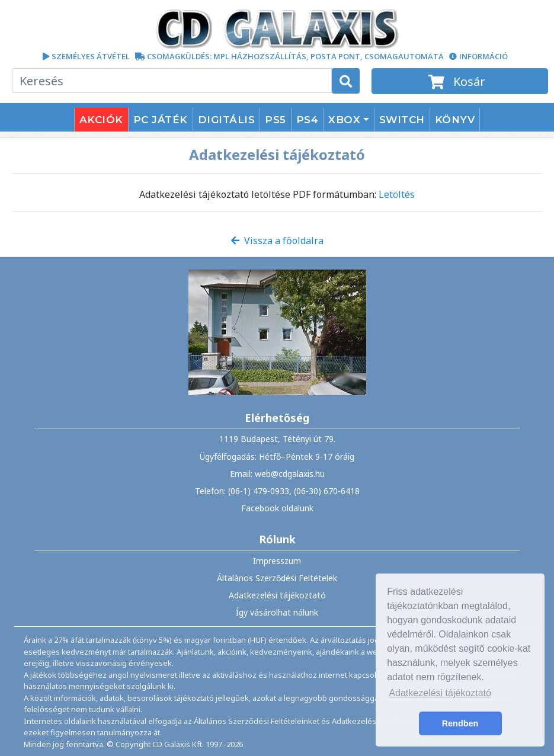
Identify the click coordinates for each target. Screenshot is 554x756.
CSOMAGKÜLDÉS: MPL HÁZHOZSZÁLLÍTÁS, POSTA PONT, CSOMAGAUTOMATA (295, 56)
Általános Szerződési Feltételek (277, 578)
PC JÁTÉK (161, 120)
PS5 (276, 120)
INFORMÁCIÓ (483, 56)
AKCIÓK (101, 120)
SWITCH (402, 120)
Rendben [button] (460, 723)
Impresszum (277, 561)
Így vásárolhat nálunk (277, 612)
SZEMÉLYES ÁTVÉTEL (91, 56)
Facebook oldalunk (277, 508)
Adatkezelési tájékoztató (277, 595)
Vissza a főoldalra (277, 241)
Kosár (460, 81)
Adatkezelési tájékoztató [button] (440, 693)
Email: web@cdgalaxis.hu (277, 474)
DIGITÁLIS (227, 120)
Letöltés (397, 194)
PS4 (308, 120)
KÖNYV (455, 120)
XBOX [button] (344, 120)
